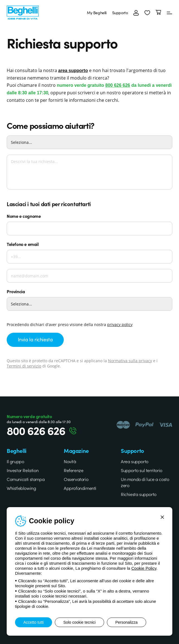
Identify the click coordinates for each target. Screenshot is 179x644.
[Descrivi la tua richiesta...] (89, 172)
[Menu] (170, 13)
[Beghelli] (23, 12)
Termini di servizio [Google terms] (24, 366)
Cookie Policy (144, 568)
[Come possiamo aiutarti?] (89, 142)
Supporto (120, 13)
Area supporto (135, 461)
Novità (70, 461)
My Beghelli (97, 13)
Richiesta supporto (139, 494)
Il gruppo (15, 461)
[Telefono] (89, 257)
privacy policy (120, 325)
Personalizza (127, 622)
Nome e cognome (24, 216)
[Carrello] (158, 13)
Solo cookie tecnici (80, 622)
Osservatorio (76, 479)
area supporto (73, 71)
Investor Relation (23, 470)
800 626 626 (118, 85)
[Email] (89, 276)
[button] (147, 13)
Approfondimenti (80, 488)
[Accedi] (136, 13)
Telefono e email (23, 244)
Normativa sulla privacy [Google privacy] (130, 361)
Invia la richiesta (35, 339)
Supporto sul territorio (142, 470)
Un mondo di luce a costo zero (145, 482)
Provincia (16, 291)
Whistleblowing (21, 488)
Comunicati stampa (26, 479)
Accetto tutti (34, 622)
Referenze (73, 470)
